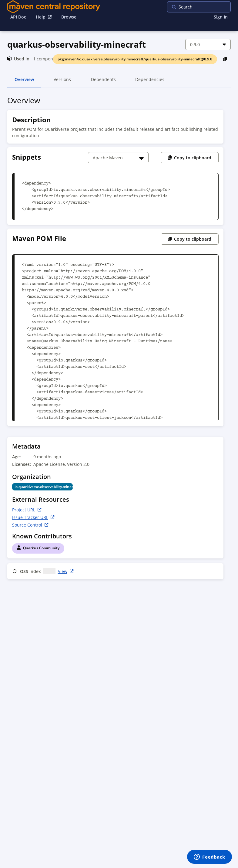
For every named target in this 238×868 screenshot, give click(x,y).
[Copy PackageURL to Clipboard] (225, 59)
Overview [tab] (24, 82)
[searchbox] (206, 7)
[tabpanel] (119, 339)
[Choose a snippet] (118, 158)
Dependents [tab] (103, 82)
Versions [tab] (62, 82)
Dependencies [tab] (150, 82)
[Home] (54, 7)
